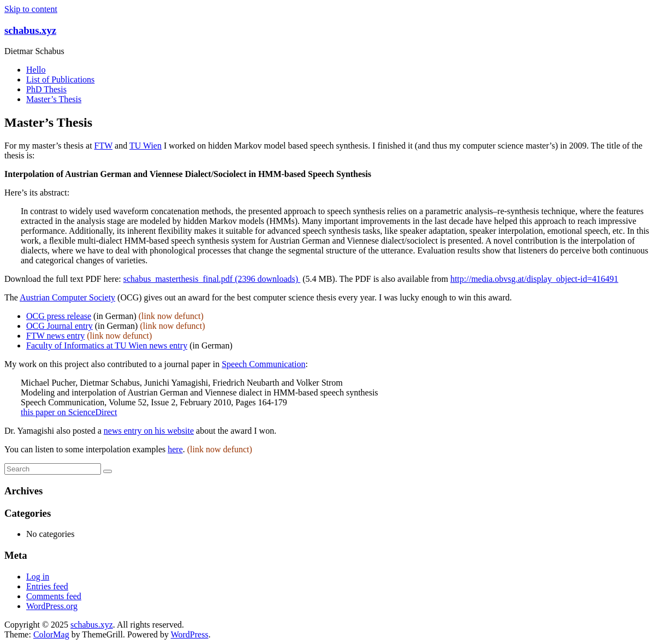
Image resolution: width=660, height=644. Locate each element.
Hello (36, 70)
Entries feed (47, 586)
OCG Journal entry (60, 326)
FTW (103, 146)
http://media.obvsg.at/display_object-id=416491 (534, 279)
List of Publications (60, 79)
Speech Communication (263, 364)
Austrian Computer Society (67, 297)
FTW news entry (55, 336)
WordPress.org (52, 606)
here (175, 449)
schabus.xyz (30, 30)
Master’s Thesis (54, 99)
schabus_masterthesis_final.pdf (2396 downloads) (212, 279)
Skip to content (31, 9)
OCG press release (59, 316)
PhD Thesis (46, 89)
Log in (38, 577)
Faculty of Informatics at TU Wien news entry (107, 345)
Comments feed (54, 596)
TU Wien (145, 146)
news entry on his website (149, 431)
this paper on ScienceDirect (69, 412)
